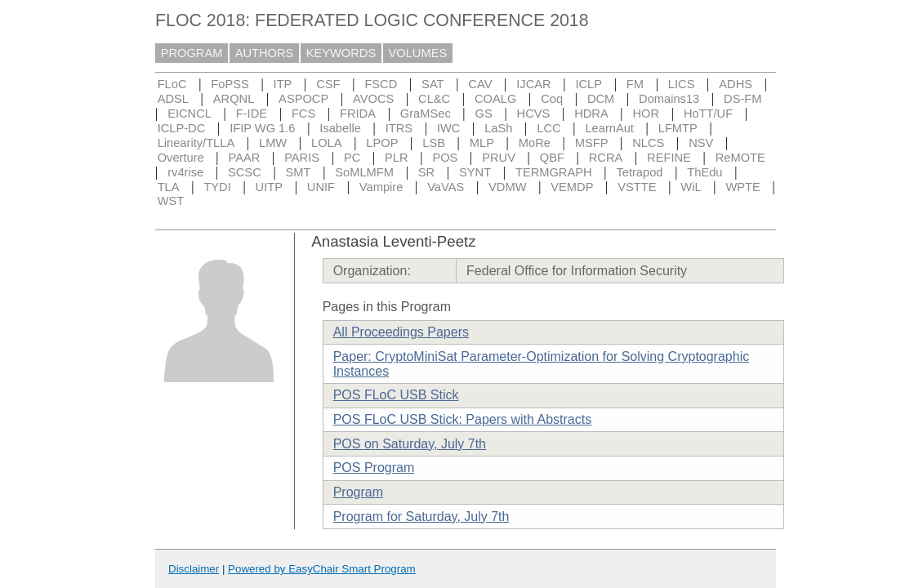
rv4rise (185, 172)
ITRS (399, 128)
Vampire (381, 187)
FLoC (172, 84)
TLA (169, 187)
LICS (682, 84)
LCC (548, 128)
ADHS (736, 84)
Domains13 (669, 99)
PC (352, 158)
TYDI (217, 187)
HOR (646, 114)
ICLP (589, 84)
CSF (328, 84)
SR (426, 172)
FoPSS (230, 84)
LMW (273, 143)
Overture (181, 158)
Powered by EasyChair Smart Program (322, 569)
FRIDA (358, 114)
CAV (480, 84)
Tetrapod (639, 172)
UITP (269, 187)
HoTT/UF (708, 114)
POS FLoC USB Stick (396, 395)
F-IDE (252, 114)
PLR (397, 158)
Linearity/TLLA (196, 143)
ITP (283, 84)
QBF (552, 158)
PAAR (245, 158)
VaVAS (446, 187)
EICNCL (190, 114)
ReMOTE (740, 158)
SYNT (475, 172)
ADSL (173, 99)
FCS (303, 114)
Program (358, 492)
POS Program (374, 468)
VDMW (507, 187)
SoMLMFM (364, 172)
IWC (449, 128)
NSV (701, 143)
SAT (433, 84)
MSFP (592, 143)
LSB (434, 143)
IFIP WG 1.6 (262, 128)
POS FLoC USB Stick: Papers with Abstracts (463, 419)
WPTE (742, 187)
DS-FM (742, 99)
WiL (691, 187)
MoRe (535, 143)
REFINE (669, 158)
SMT (299, 172)
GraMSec (426, 114)
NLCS (648, 143)
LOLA (326, 143)
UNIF (321, 187)
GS (484, 114)
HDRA (591, 114)
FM (635, 84)
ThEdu (705, 172)
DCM (601, 99)
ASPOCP (303, 99)
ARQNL (234, 99)
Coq (552, 99)
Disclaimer (194, 569)
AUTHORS (265, 53)
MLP (482, 143)
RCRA (606, 158)
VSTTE (637, 187)
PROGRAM (192, 53)
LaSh (498, 128)
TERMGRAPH (554, 172)
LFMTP (678, 128)
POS (445, 158)
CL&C (434, 99)
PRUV (499, 158)
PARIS (302, 158)
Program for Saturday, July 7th (421, 517)
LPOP (382, 143)
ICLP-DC (182, 128)
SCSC (245, 172)
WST (171, 201)
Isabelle (340, 128)
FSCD (381, 84)
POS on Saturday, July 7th (410, 444)
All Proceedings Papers (401, 332)
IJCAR (533, 84)
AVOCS (373, 99)
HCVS (534, 114)
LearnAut (609, 128)
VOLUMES (418, 53)
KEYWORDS (341, 53)
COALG (495, 99)
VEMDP (572, 187)
